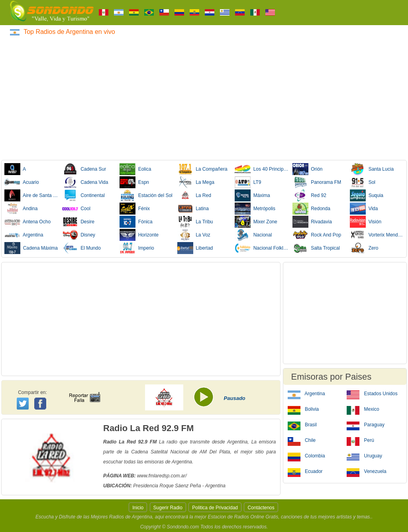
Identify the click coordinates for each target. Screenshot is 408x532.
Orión (308, 169)
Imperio (137, 248)
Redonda (311, 209)
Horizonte (139, 235)
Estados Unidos (372, 393)
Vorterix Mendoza (377, 235)
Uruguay (364, 455)
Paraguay (366, 424)
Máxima (252, 195)
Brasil (302, 424)
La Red (194, 195)
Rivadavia (312, 222)
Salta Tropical (316, 248)
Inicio (138, 508)
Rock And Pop (317, 235)
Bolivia (303, 409)
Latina (193, 209)
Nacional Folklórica (262, 248)
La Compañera (202, 169)
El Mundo (81, 248)
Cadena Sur (84, 169)
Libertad (195, 248)
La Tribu (195, 222)
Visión (366, 222)
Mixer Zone (256, 222)
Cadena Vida (85, 182)
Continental (83, 195)
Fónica (136, 222)
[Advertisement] (204, 97)
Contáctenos (261, 508)
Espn (134, 182)
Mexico (363, 409)
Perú (360, 440)
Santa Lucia (372, 169)
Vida (364, 209)
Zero (364, 248)
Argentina (24, 235)
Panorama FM (317, 182)
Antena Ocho (27, 222)
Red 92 (309, 195)
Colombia (306, 455)
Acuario (22, 182)
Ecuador (305, 471)
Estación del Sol (146, 195)
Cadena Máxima (31, 248)
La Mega (196, 182)
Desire (78, 222)
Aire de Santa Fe (31, 195)
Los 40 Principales (262, 169)
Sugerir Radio (168, 508)
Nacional (253, 235)
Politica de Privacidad (215, 508)
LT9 (248, 182)
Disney (79, 235)
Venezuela (366, 471)
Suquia (367, 195)
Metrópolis (255, 209)
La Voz (194, 235)
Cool (76, 209)
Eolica (135, 169)
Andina (21, 209)
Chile (302, 440)
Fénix (135, 209)
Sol (363, 182)
